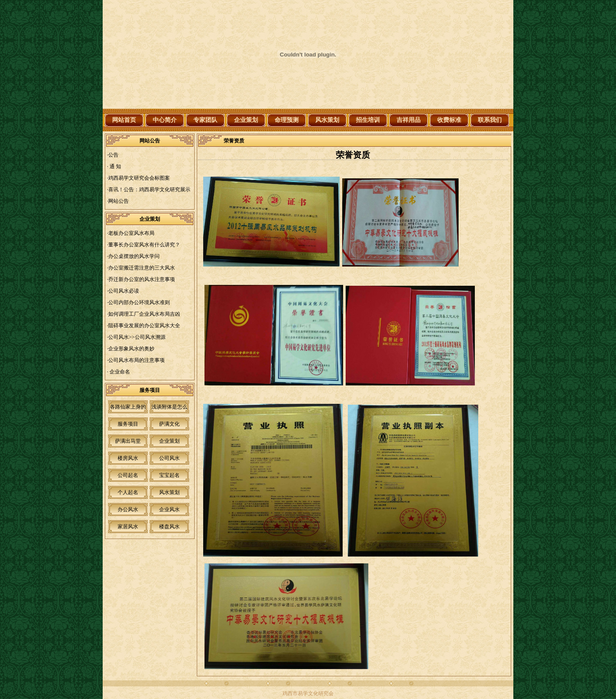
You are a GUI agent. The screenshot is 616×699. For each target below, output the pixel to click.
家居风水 (128, 527)
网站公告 (118, 201)
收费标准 (449, 120)
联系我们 (490, 120)
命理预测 (287, 120)
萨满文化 (169, 424)
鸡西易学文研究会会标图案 (139, 178)
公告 (113, 155)
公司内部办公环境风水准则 (139, 302)
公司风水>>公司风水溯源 (137, 337)
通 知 (115, 166)
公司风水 (169, 458)
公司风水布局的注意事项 (136, 360)
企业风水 (169, 509)
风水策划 (327, 120)
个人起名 (128, 492)
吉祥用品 (409, 120)
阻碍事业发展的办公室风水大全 (144, 326)
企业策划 (246, 120)
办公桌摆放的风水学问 (134, 256)
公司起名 (128, 475)
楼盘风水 (169, 527)
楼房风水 (128, 458)
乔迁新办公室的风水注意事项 (142, 279)
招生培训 (368, 120)
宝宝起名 (169, 475)
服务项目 (128, 424)
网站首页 (124, 120)
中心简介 (165, 120)
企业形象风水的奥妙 (131, 349)
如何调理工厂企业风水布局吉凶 (144, 314)
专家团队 (205, 120)
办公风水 (128, 509)
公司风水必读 (124, 291)
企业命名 (119, 372)
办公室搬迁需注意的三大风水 (142, 268)
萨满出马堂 (128, 441)
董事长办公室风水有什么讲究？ (144, 245)
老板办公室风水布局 (131, 233)
